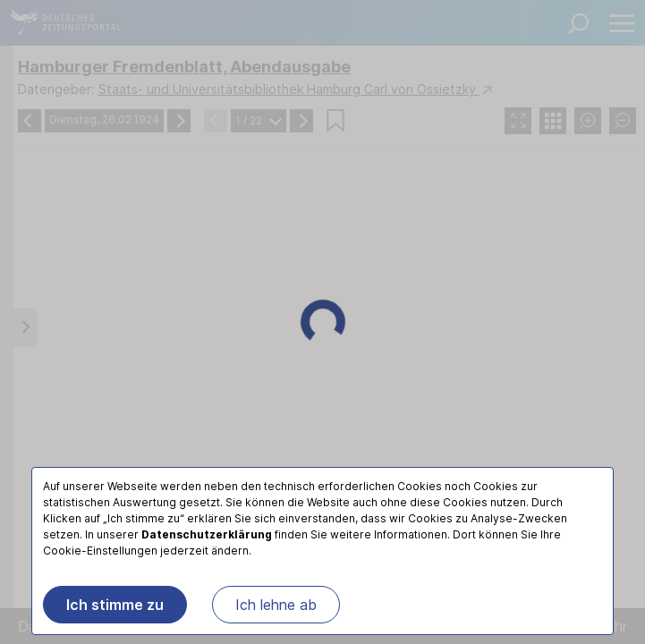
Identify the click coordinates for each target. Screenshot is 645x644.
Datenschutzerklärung (207, 534)
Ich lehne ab (276, 605)
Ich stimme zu (115, 605)
